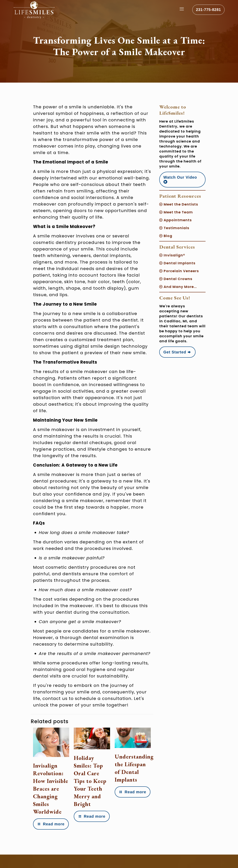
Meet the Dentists (179, 204)
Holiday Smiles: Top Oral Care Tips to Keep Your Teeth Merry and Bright (90, 781)
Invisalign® (172, 255)
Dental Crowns (176, 279)
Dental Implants (177, 263)
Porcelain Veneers (179, 271)
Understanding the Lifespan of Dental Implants (134, 768)
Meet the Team (176, 212)
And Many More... (178, 287)
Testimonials (174, 228)
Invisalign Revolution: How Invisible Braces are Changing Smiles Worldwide (49, 792)
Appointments (175, 220)
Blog (166, 236)
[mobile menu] (179, 11)
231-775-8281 (207, 11)
